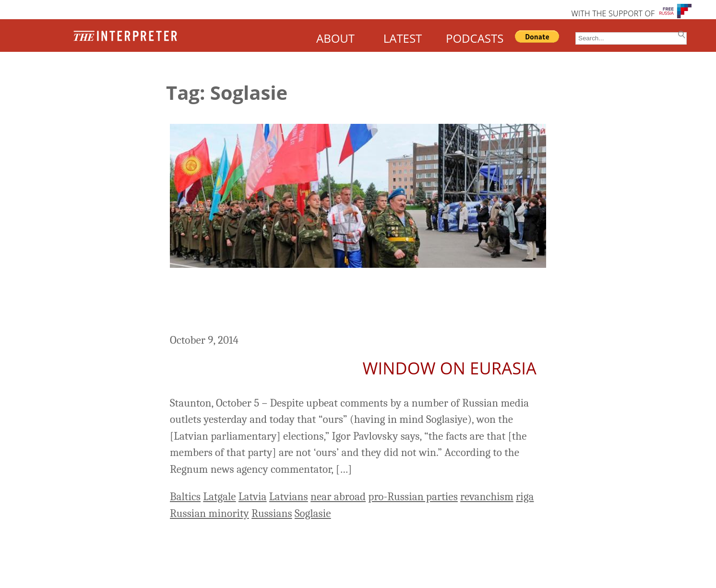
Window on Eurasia (450, 368)
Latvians (289, 497)
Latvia (253, 497)
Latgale (219, 497)
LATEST (403, 38)
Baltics (185, 497)
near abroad (338, 497)
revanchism (487, 497)
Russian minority (209, 513)
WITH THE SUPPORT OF (613, 13)
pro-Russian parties (413, 497)
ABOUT (335, 38)
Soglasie (313, 513)
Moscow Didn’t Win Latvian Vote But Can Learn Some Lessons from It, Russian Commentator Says (345, 302)
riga (525, 497)
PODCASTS (475, 38)
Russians (272, 513)
